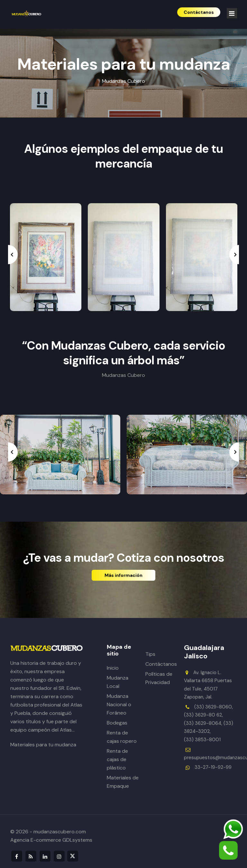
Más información (123, 575)
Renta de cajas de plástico (117, 759)
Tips (150, 654)
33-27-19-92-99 (213, 767)
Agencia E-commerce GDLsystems (51, 840)
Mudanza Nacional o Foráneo (119, 704)
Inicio (113, 668)
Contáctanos (161, 664)
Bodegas (117, 723)
